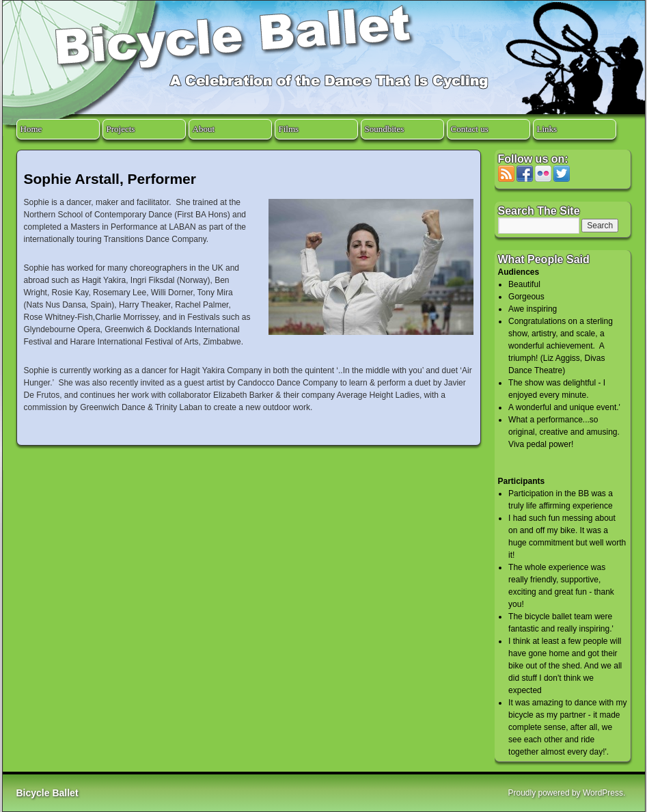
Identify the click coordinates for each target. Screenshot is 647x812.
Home (31, 129)
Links (547, 129)
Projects (121, 129)
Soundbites (385, 129)
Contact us (470, 129)
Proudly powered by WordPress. (567, 793)
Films (289, 129)
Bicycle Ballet (47, 793)
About (204, 129)
